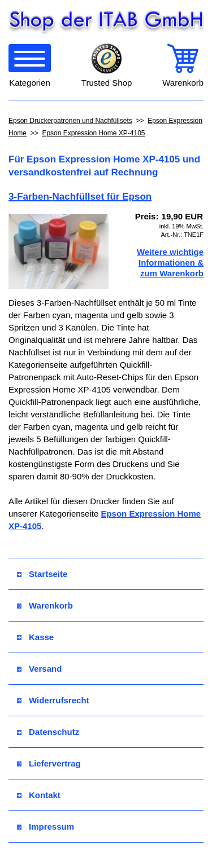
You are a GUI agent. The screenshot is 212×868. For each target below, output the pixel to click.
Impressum (46, 827)
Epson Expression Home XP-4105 (93, 133)
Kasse (35, 637)
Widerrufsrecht (53, 700)
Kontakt (39, 795)
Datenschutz (48, 732)
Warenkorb (45, 605)
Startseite (42, 574)
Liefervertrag (49, 763)
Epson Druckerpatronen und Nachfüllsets (70, 121)
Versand (39, 669)
